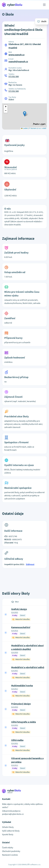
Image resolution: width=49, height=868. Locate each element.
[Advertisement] (25, 577)
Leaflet (24, 128)
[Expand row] (6, 614)
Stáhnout (30, 564)
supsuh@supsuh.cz (18, 62)
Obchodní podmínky (11, 851)
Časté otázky (8, 848)
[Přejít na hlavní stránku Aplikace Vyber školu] (12, 5)
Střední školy (8, 827)
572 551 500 (14, 77)
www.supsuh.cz (16, 55)
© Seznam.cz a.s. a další (38, 128)
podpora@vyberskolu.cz (13, 814)
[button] (25, 114)
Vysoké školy (8, 834)
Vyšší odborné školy (11, 831)
